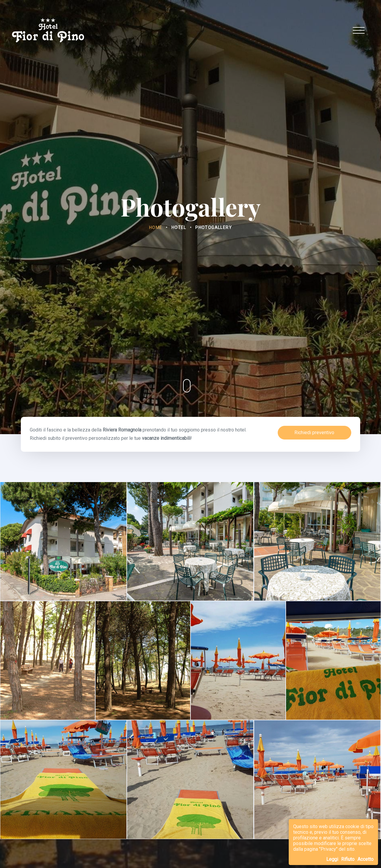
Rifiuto (348, 859)
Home (156, 227)
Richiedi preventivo (314, 433)
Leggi (332, 859)
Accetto (366, 859)
